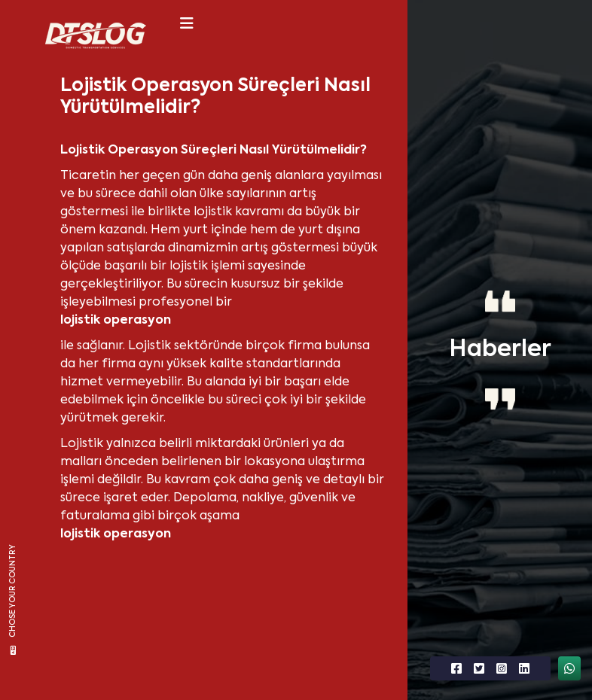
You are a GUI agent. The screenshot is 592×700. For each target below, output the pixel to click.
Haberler (500, 350)
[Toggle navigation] (187, 23)
